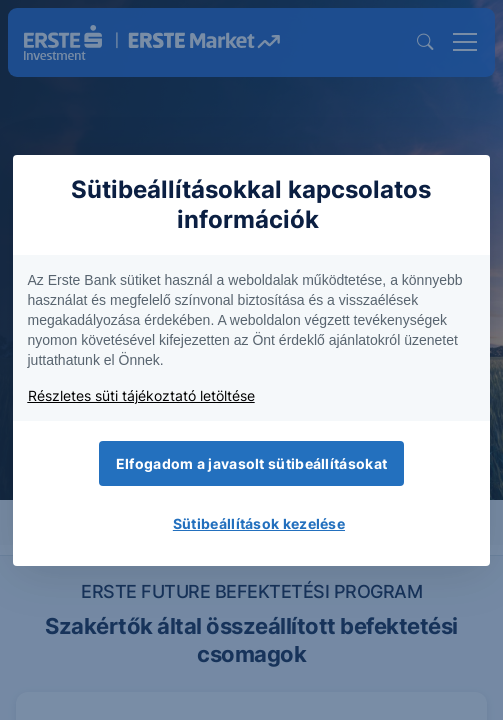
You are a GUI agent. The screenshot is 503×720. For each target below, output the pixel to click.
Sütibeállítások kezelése (259, 523)
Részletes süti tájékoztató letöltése (141, 395)
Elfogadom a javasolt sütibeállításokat (251, 463)
